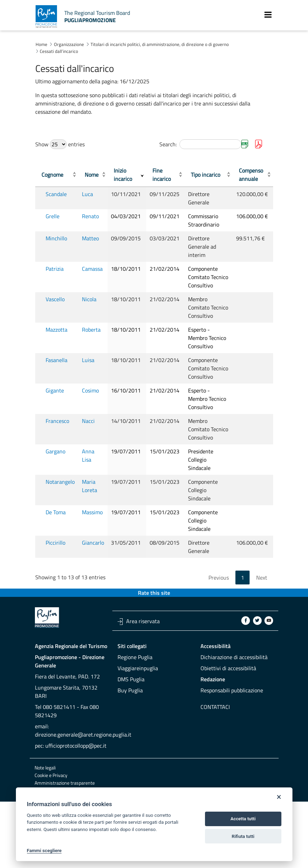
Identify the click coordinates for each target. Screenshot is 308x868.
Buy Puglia (130, 740)
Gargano (55, 501)
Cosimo (94, 424)
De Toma (56, 562)
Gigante (55, 424)
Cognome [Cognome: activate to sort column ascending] (52, 175)
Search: (200, 144)
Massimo (96, 562)
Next (262, 627)
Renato (94, 216)
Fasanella (57, 385)
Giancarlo (96, 592)
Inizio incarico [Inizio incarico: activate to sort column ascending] (128, 175)
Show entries (60, 144)
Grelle (53, 216)
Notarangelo (60, 532)
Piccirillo (55, 592)
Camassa (96, 269)
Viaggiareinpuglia (138, 718)
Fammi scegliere (44, 850)
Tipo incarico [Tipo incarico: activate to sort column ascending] (208, 175)
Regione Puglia (135, 707)
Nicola (93, 307)
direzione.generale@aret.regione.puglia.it (83, 784)
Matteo (94, 238)
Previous (219, 627)
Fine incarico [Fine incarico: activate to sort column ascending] (168, 175)
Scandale (56, 194)
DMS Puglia (131, 729)
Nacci (92, 462)
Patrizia (55, 269)
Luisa (92, 385)
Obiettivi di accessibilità (228, 718)
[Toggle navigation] (268, 15)
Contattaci (215, 757)
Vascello (55, 307)
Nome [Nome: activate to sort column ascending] (95, 175)
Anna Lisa (97, 501)
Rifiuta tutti (243, 836)
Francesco (57, 462)
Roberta (95, 346)
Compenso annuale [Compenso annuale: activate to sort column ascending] (252, 175)
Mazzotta (57, 346)
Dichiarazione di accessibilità (234, 707)
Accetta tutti (243, 819)
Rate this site (154, 643)
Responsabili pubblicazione (232, 740)
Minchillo (56, 238)
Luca (91, 194)
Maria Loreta (93, 536)
